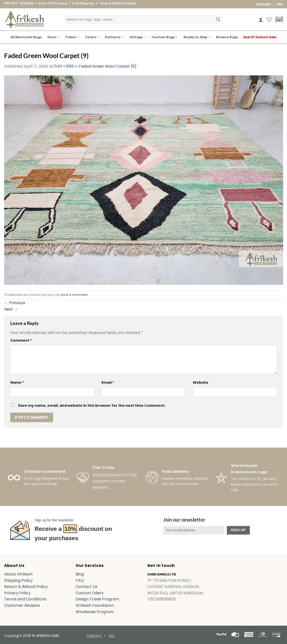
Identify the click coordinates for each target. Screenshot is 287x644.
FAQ (280, 4)
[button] (261, 20)
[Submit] (218, 20)
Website (201, 382)
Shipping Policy (18, 580)
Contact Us (86, 587)
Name (17, 382)
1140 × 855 (64, 66)
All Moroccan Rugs (26, 37)
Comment (21, 340)
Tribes (72, 37)
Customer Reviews (22, 605)
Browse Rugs (227, 37)
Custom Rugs (165, 37)
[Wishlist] (269, 20)
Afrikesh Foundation (95, 605)
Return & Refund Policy (26, 587)
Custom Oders (90, 593)
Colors (92, 37)
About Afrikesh (18, 574)
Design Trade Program (97, 599)
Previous (15, 303)
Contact (263, 4)
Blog (80, 574)
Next (11, 309)
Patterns (114, 37)
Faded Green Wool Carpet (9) (108, 66)
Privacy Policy (17, 593)
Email (108, 382)
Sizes (53, 37)
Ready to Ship (197, 37)
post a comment (74, 295)
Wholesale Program (95, 612)
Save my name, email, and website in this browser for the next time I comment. (92, 405)
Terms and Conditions (25, 599)
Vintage (138, 37)
